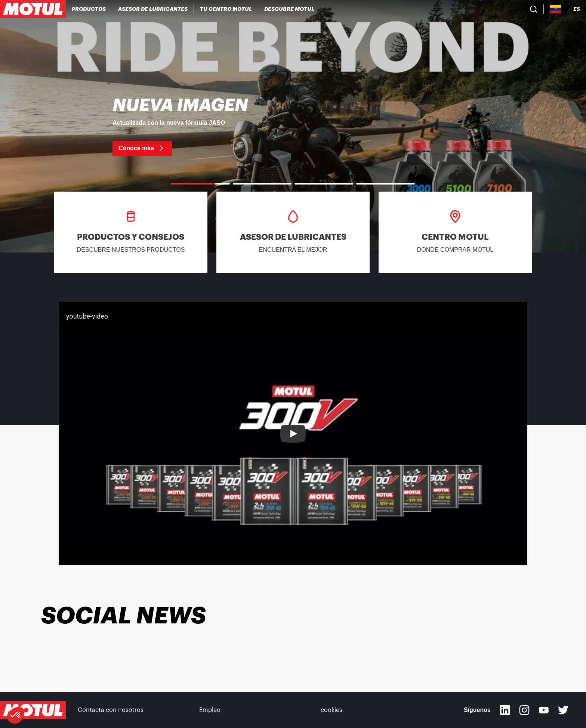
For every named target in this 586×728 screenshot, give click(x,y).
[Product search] (534, 9)
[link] (293, 126)
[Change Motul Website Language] (577, 9)
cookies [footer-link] (331, 710)
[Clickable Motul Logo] (33, 9)
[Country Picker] (556, 9)
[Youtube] (544, 710)
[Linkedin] (505, 710)
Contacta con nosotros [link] (111, 710)
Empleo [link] (210, 710)
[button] (16, 715)
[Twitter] (563, 710)
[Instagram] (524, 710)
